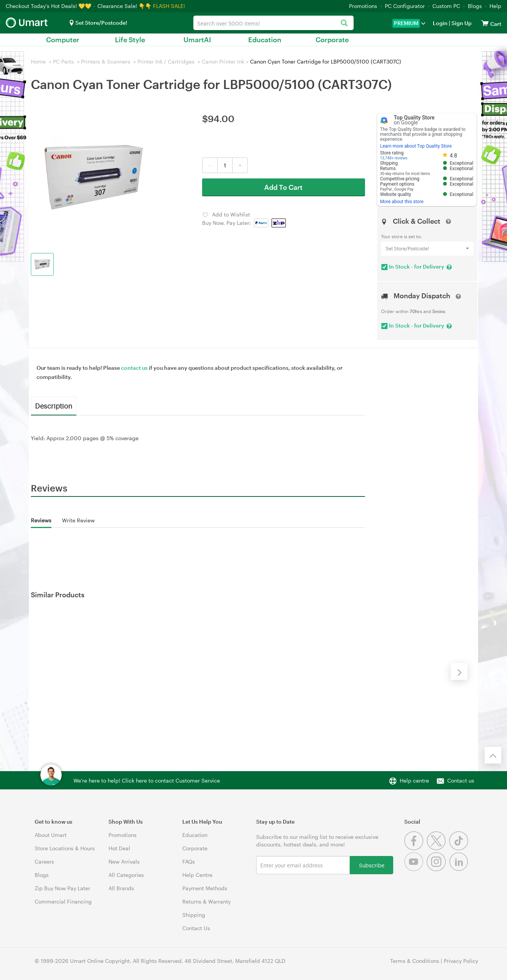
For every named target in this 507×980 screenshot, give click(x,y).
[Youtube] (415, 869)
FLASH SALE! (169, 6)
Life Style (130, 40)
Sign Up (461, 23)
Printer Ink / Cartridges (166, 61)
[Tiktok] (460, 848)
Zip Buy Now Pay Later (62, 888)
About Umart (51, 835)
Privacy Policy (461, 961)
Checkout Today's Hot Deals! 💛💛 (49, 6)
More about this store (402, 202)
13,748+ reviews (394, 158)
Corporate (332, 40)
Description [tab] (54, 406)
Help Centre (197, 875)
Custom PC (446, 6)
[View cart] (485, 23)
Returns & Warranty (206, 901)
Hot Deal (119, 848)
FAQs (189, 861)
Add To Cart (283, 187)
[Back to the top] (493, 755)
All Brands (121, 888)
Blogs (475, 6)
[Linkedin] (460, 869)
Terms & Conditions (415, 961)
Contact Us (196, 928)
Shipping (194, 915)
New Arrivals (124, 861)
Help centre (414, 780)
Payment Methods (205, 888)
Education (265, 40)
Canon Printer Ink (223, 61)
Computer (63, 40)
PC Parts (63, 61)
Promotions (363, 6)
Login (440, 23)
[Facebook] (415, 848)
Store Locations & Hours (65, 848)
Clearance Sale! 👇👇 (124, 6)
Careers (44, 861)
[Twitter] (438, 848)
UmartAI (197, 40)
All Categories (126, 875)
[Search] (344, 23)
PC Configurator (405, 6)
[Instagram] (438, 869)
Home (38, 61)
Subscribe (372, 865)
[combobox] (273, 23)
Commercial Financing (63, 901)
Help (495, 6)
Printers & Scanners (106, 61)
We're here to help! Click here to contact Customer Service (147, 780)
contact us (134, 368)
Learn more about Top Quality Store (416, 146)
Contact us (461, 780)
